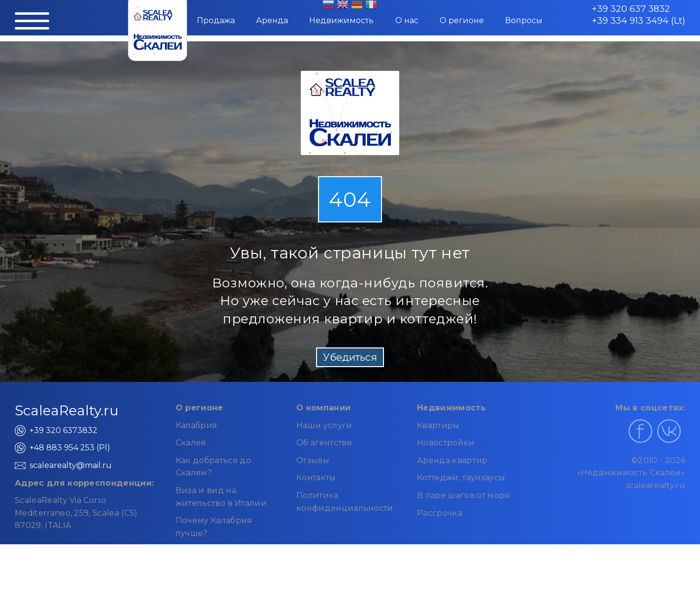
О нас (407, 20)
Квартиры (438, 425)
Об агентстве (324, 443)
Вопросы (524, 20)
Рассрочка (440, 513)
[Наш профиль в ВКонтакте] (669, 431)
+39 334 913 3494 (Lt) (638, 21)
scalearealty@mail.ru (71, 465)
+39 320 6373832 (64, 430)
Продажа (216, 20)
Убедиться (350, 357)
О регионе (462, 20)
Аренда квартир (452, 460)
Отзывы (313, 460)
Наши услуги (324, 425)
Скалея (191, 443)
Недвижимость (341, 20)
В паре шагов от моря (463, 495)
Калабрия (197, 425)
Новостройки (446, 443)
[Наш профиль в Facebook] (640, 431)
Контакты (316, 478)
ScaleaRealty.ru (67, 410)
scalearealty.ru (655, 485)
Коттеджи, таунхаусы (461, 478)
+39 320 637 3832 (631, 9)
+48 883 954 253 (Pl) (70, 448)
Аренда (272, 20)
